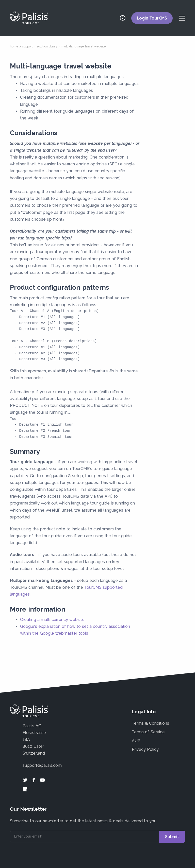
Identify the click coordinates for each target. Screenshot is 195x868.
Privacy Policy (145, 749)
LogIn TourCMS (152, 18)
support (27, 46)
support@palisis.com (42, 765)
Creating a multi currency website (52, 620)
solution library (47, 46)
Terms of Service (148, 732)
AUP (136, 741)
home (14, 46)
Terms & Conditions (150, 723)
